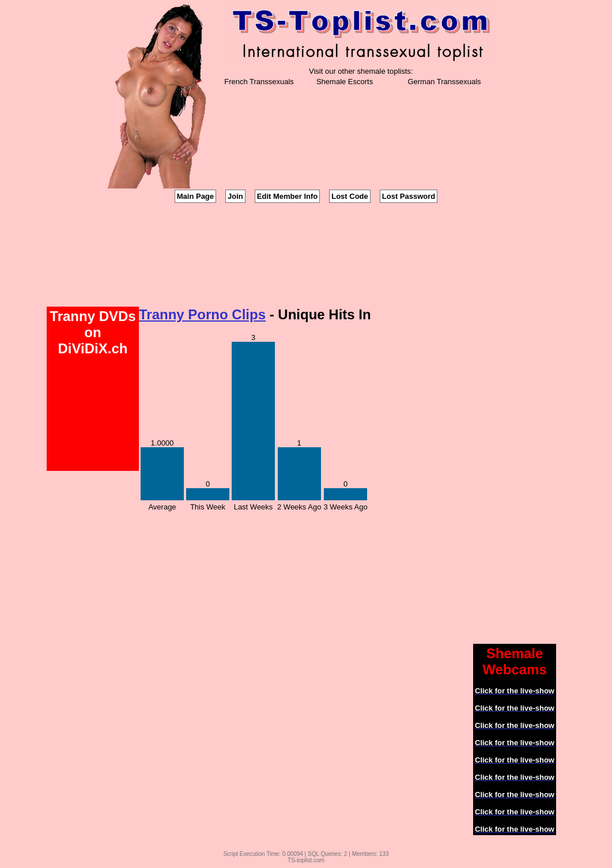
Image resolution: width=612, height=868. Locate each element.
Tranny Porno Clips (202, 314)
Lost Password (409, 196)
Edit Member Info (287, 196)
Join (235, 196)
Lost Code (350, 196)
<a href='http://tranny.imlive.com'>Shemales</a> (306, 255)
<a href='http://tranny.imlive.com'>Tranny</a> (519, 471)
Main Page (195, 196)
